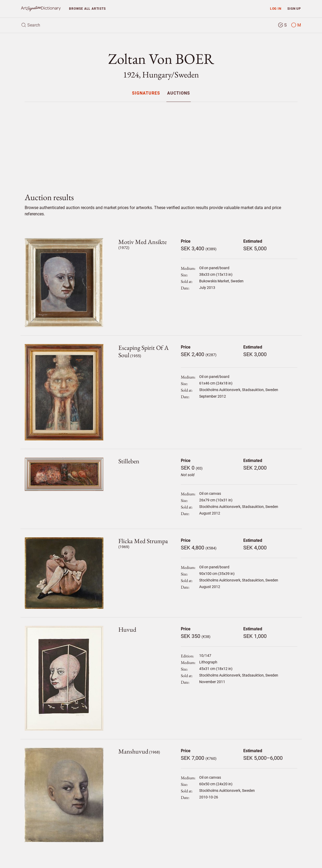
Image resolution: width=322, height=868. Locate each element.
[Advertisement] (161, 143)
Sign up (294, 9)
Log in (276, 9)
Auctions (179, 93)
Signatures (146, 93)
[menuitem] (146, 93)
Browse (87, 9)
